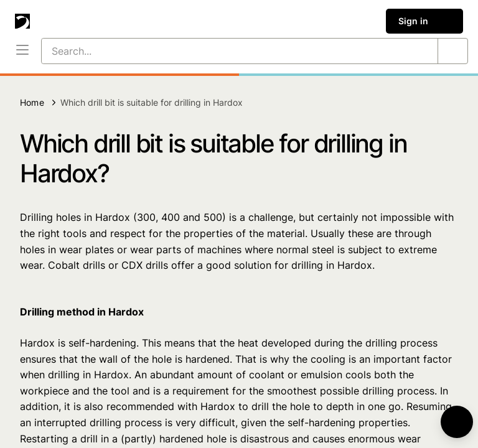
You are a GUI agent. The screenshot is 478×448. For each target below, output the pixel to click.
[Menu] (22, 51)
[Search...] (225, 51)
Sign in (424, 21)
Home (32, 102)
